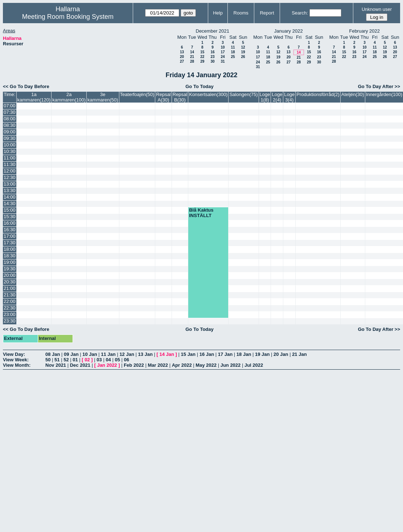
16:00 (10, 223)
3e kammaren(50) (103, 97)
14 (192, 52)
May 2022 (206, 365)
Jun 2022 (231, 365)
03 (99, 360)
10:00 (10, 145)
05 (117, 360)
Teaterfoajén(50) (137, 94)
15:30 (10, 217)
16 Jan (207, 354)
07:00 (10, 106)
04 (108, 360)
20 (182, 57)
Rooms (241, 13)
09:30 (10, 138)
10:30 (10, 151)
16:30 (10, 230)
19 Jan (262, 354)
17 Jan (225, 354)
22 (202, 57)
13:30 (10, 190)
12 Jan (127, 354)
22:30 (10, 308)
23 (212, 57)
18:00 (10, 249)
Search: (300, 13)
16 (212, 52)
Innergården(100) (384, 94)
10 (223, 47)
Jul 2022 (254, 365)
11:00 (10, 158)
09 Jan (71, 354)
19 (243, 52)
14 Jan (167, 354)
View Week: (16, 360)
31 (223, 61)
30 (212, 61)
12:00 (10, 171)
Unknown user (377, 9)
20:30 (10, 282)
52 (66, 360)
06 (127, 360)
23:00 (10, 314)
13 (182, 52)
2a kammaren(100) (69, 97)
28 (192, 61)
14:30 (10, 203)
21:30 (10, 295)
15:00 (10, 210)
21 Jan (299, 354)
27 (182, 61)
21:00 (10, 288)
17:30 (10, 243)
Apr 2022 (182, 365)
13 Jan (145, 354)
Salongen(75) (243, 94)
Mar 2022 (158, 365)
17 (223, 52)
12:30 (10, 177)
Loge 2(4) (277, 97)
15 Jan (188, 354)
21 (192, 57)
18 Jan (244, 354)
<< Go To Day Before (26, 86)
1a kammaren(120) (34, 97)
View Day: (14, 354)
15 (202, 52)
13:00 (10, 184)
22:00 (10, 301)
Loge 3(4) (289, 97)
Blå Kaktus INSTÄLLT (201, 213)
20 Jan (281, 354)
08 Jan (53, 354)
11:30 (10, 164)
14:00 (10, 197)
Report (267, 13)
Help (218, 13)
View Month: (17, 365)
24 (223, 57)
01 (75, 360)
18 (233, 52)
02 (87, 360)
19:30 (10, 269)
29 (202, 61)
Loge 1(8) (265, 97)
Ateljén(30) (353, 94)
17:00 (10, 236)
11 (233, 47)
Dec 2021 (80, 365)
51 (57, 360)
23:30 (10, 321)
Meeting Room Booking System (68, 17)
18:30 (10, 256)
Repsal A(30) (163, 97)
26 (243, 57)
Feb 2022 (134, 365)
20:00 (10, 275)
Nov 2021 (56, 365)
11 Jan (108, 354)
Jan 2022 (107, 365)
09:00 (10, 132)
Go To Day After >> (379, 86)
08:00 (10, 119)
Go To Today (200, 86)
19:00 (10, 262)
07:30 (10, 112)
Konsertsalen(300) (208, 94)
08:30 (10, 125)
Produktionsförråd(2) (318, 94)
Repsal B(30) (180, 97)
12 (243, 47)
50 (48, 360)
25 (233, 57)
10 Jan (90, 354)
